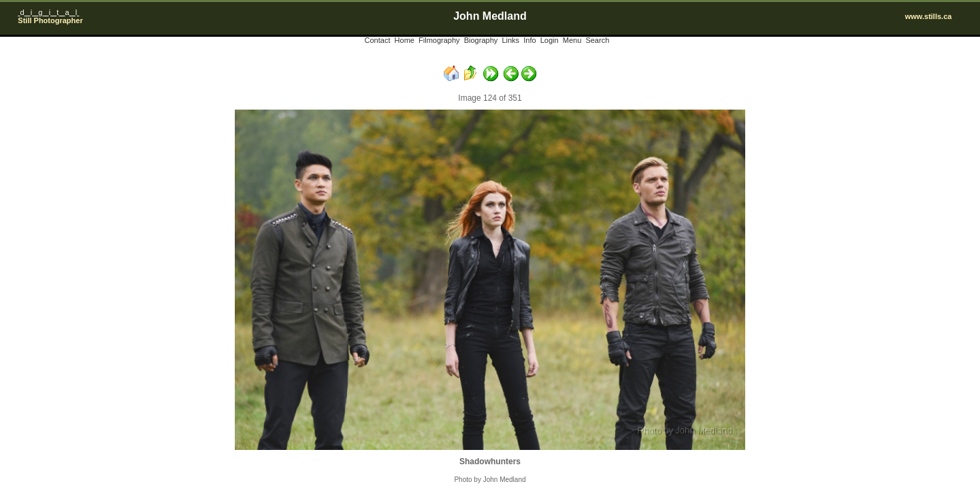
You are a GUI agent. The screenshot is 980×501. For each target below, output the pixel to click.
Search (597, 40)
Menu (572, 40)
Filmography (439, 40)
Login (550, 40)
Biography (481, 40)
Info (529, 40)
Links (510, 40)
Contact (378, 40)
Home (405, 40)
